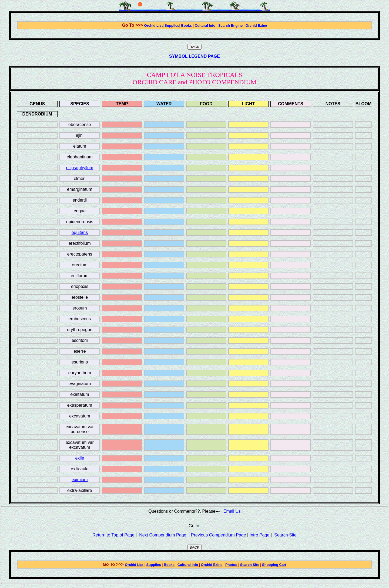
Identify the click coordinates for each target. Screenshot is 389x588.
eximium (80, 480)
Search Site (285, 535)
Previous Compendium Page (219, 535)
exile (80, 458)
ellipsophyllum (80, 168)
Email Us (232, 511)
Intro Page (260, 535)
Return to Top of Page (113, 535)
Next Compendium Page (162, 535)
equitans (80, 232)
